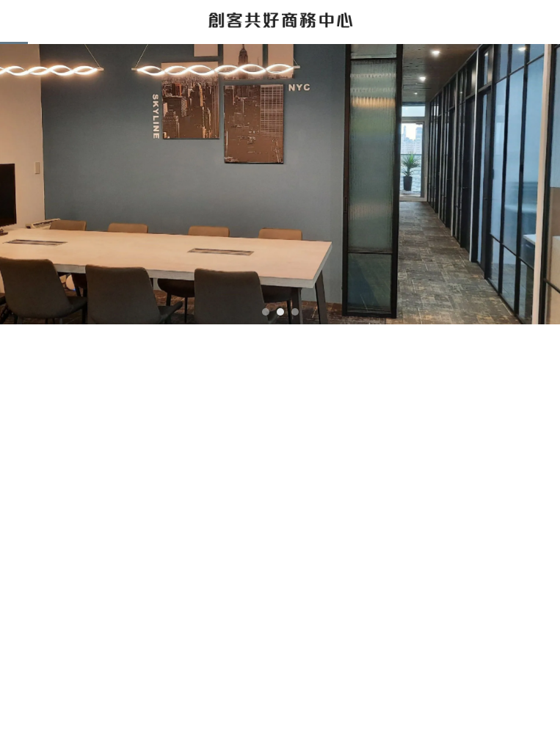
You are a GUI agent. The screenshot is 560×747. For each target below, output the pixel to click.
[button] (266, 312)
